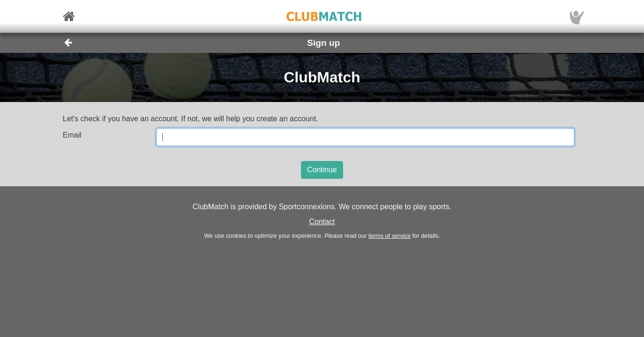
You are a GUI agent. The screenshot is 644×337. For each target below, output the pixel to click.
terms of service (389, 236)
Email (72, 135)
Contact (322, 222)
